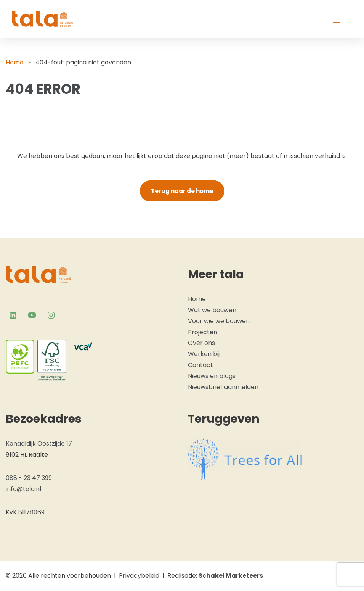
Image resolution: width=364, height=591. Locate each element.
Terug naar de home (182, 191)
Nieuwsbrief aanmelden (223, 387)
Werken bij (204, 354)
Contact (200, 365)
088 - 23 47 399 (29, 478)
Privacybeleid (139, 576)
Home (15, 62)
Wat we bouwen (212, 310)
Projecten (203, 332)
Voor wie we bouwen (219, 321)
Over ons (201, 343)
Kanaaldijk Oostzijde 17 (39, 444)
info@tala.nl (23, 489)
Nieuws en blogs (212, 376)
